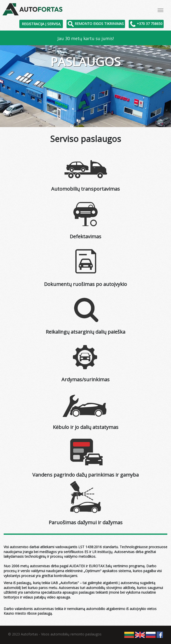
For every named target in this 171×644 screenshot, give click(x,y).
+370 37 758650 (146, 24)
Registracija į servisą (41, 24)
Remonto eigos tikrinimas (96, 24)
